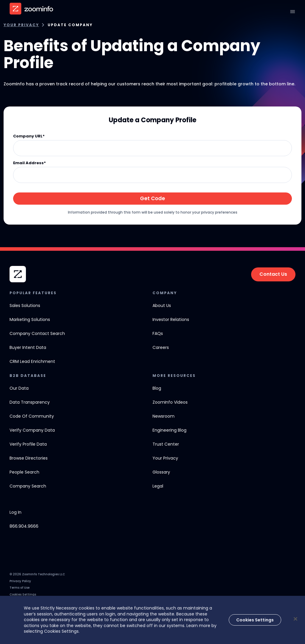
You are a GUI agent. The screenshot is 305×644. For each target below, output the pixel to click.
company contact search (37, 333)
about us (162, 305)
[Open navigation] (292, 12)
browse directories (29, 458)
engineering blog (169, 430)
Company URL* (29, 136)
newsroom (164, 416)
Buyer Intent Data (28, 347)
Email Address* (29, 163)
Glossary (161, 472)
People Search (24, 472)
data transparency (30, 402)
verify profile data (28, 444)
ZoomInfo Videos (170, 402)
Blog (157, 388)
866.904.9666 (24, 526)
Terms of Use (20, 588)
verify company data (32, 430)
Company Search (28, 486)
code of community (32, 416)
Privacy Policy (20, 581)
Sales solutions (25, 305)
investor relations (171, 319)
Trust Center (166, 444)
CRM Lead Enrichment (32, 361)
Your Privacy (21, 25)
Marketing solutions (30, 319)
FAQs (158, 333)
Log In (15, 512)
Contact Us (273, 274)
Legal (158, 486)
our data (19, 388)
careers (161, 347)
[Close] (295, 619)
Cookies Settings (23, 594)
